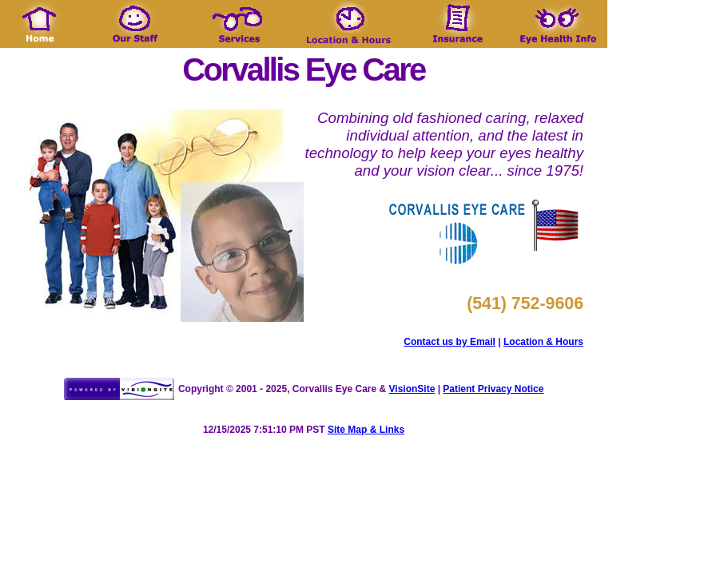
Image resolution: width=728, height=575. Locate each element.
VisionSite (412, 389)
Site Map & (354, 430)
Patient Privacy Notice (493, 389)
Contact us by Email (450, 342)
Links (392, 430)
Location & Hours (543, 342)
